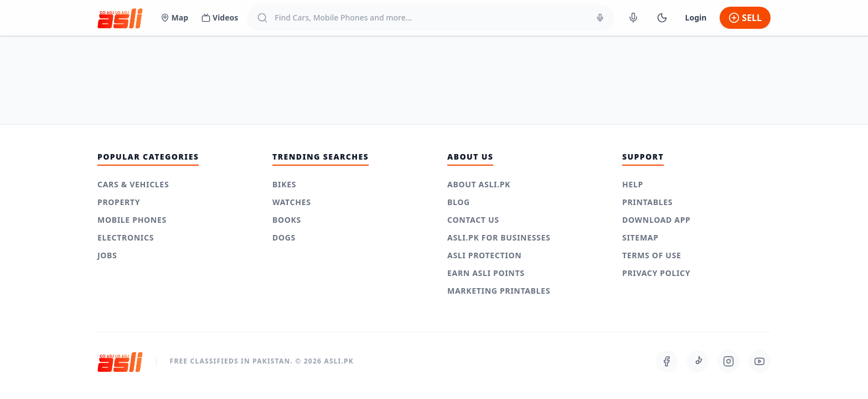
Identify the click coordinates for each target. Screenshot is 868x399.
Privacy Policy (656, 273)
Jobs (107, 255)
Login (696, 17)
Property (119, 202)
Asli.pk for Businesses (499, 237)
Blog (459, 202)
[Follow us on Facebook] (666, 361)
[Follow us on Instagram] (728, 361)
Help (633, 184)
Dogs (284, 237)
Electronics (126, 237)
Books (287, 220)
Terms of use (652, 255)
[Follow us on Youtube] (759, 361)
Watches (292, 202)
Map (174, 17)
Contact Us (473, 220)
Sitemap (640, 237)
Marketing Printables (499, 291)
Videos (220, 17)
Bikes (284, 184)
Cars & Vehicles (133, 184)
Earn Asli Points (486, 273)
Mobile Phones (132, 220)
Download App (657, 220)
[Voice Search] (600, 18)
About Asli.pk (479, 184)
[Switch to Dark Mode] (662, 18)
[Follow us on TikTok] (697, 361)
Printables (647, 202)
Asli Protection (484, 255)
